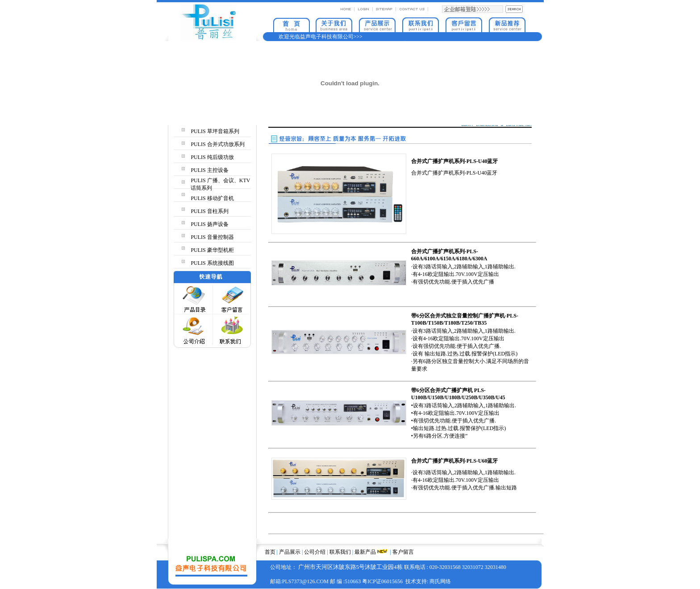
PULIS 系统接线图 (212, 263)
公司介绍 (315, 552)
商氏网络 (440, 581)
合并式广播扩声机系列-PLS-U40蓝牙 (454, 173)
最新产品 (365, 552)
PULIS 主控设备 (209, 170)
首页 (270, 552)
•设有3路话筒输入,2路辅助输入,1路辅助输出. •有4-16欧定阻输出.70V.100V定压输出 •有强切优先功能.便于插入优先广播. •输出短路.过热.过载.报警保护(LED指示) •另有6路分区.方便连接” (464, 421)
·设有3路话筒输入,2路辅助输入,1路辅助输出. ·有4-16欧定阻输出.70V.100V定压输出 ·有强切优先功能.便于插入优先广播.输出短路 (464, 480)
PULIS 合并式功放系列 (217, 144)
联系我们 (340, 552)
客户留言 (403, 552)
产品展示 (290, 552)
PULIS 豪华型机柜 (212, 250)
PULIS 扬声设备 (209, 224)
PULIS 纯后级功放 (212, 157)
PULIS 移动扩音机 (212, 198)
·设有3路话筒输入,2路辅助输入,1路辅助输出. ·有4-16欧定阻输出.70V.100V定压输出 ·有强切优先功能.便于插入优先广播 (463, 274)
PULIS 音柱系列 (209, 211)
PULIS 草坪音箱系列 (215, 131)
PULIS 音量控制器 (212, 237)
